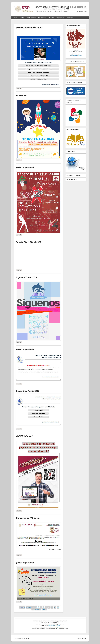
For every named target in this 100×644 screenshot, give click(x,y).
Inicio (16, 18)
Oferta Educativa (31, 18)
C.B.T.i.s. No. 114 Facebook (71, 7)
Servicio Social (38, 417)
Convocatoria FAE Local (28, 518)
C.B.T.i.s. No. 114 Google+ (78, 7)
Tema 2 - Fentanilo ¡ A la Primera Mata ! (38, 76)
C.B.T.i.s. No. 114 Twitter (75, 7)
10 (49, 607)
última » (44, 609)
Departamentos (42, 18)
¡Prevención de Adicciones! (29, 27)
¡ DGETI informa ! (24, 436)
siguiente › (38, 609)
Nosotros (22, 18)
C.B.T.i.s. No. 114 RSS (85, 7)
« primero (22, 607)
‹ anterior (29, 607)
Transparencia (60, 18)
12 (55, 607)
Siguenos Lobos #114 (26, 277)
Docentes (51, 18)
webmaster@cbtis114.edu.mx (58, 627)
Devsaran (84, 638)
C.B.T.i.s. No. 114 (26, 638)
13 (58, 607)
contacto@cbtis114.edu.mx (76, 56)
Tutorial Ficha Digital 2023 (29, 242)
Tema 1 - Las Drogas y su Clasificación (38, 72)
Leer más (19, 88)
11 (52, 607)
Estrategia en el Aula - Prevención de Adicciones (38, 69)
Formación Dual (38, 410)
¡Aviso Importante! (25, 167)
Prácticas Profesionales (38, 413)
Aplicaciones (70, 18)
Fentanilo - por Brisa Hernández (38, 79)
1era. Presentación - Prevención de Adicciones (38, 66)
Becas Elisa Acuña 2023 (28, 391)
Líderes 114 (22, 95)
